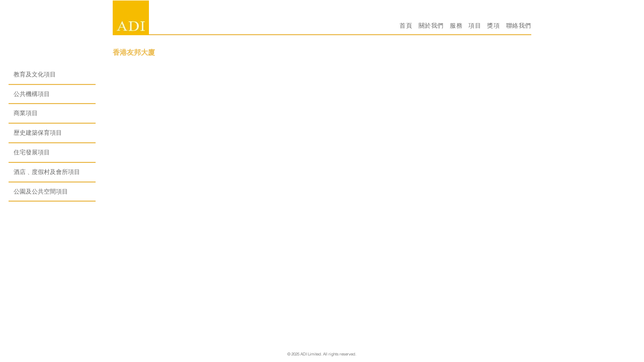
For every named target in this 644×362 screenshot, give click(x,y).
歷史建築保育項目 (38, 132)
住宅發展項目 (32, 152)
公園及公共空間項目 (41, 191)
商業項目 (26, 113)
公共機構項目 (32, 94)
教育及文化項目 (35, 74)
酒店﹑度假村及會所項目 (47, 172)
